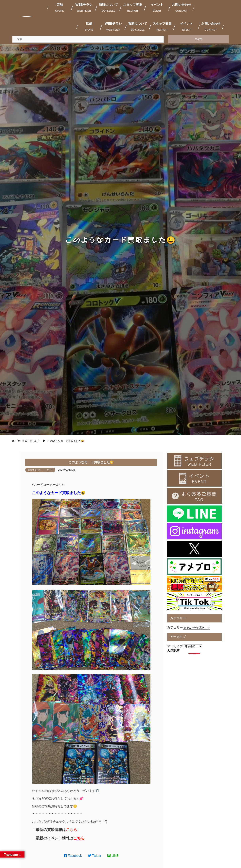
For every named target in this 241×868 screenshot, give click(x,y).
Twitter (95, 856)
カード (50, 470)
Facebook (73, 856)
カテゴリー (175, 627)
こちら (71, 830)
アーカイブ (175, 646)
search (198, 39)
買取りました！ (35, 470)
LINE (113, 856)
